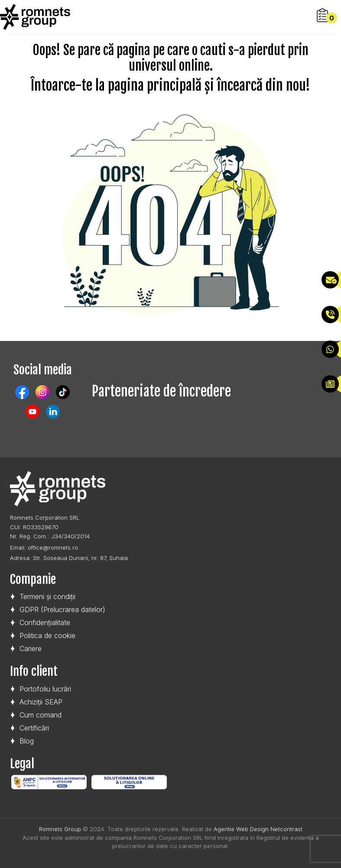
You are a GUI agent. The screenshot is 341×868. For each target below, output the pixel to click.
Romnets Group (60, 829)
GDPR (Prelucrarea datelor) (62, 609)
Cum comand (41, 715)
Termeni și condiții (47, 596)
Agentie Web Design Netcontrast (258, 829)
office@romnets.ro (53, 547)
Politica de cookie (47, 635)
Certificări (34, 728)
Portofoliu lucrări (45, 689)
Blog (27, 741)
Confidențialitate (45, 622)
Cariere (31, 649)
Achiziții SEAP (41, 702)
